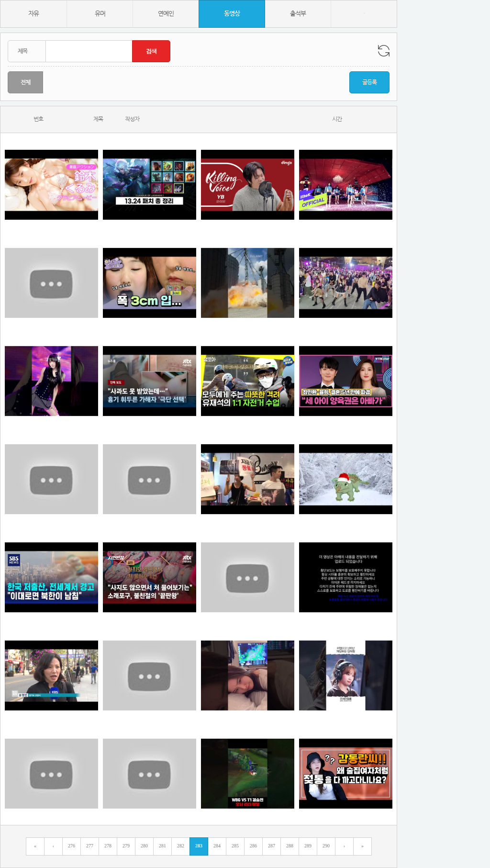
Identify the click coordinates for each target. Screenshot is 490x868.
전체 (25, 82)
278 (108, 846)
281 (162, 846)
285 (235, 846)
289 (308, 846)
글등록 (369, 82)
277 (90, 846)
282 (181, 846)
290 (326, 846)
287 (272, 846)
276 (72, 846)
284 (217, 846)
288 (290, 846)
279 (126, 846)
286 (253, 846)
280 (144, 846)
